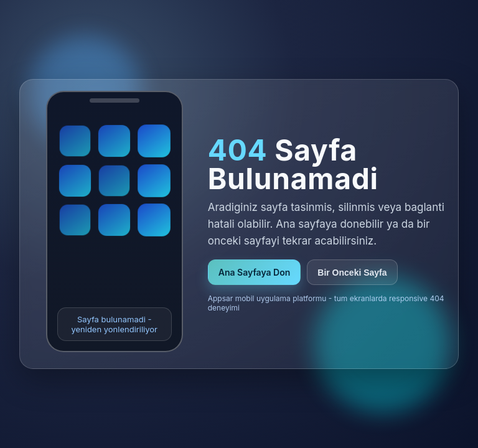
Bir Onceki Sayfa (352, 273)
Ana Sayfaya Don (255, 272)
